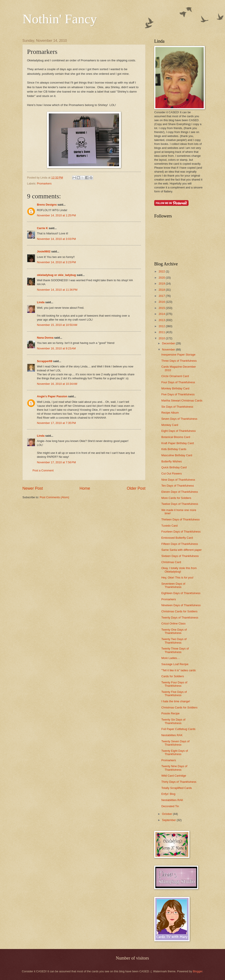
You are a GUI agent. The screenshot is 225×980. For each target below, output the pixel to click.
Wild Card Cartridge (174, 776)
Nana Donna (45, 338)
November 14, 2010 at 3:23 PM (56, 262)
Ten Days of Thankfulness (178, 486)
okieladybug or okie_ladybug (56, 275)
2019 (162, 284)
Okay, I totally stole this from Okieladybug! (179, 570)
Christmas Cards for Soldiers (179, 611)
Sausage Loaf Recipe (175, 664)
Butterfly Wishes (171, 461)
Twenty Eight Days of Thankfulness (175, 752)
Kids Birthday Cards (174, 449)
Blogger (198, 971)
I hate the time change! (176, 701)
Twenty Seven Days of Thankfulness (175, 743)
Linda (41, 302)
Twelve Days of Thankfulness (180, 504)
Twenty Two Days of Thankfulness (174, 641)
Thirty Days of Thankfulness (179, 782)
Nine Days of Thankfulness (178, 480)
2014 (162, 314)
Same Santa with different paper (181, 550)
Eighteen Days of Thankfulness (181, 593)
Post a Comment (43, 470)
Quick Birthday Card (174, 467)
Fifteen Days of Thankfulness (180, 544)
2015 (162, 308)
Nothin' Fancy (60, 19)
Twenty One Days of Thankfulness (174, 631)
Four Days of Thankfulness (178, 382)
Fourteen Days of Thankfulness (181, 532)
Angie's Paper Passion (52, 396)
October (167, 814)
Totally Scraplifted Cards (177, 788)
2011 (162, 332)
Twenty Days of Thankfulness (180, 618)
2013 (162, 320)
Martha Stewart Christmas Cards (182, 401)
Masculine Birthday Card (177, 455)
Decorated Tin (170, 806)
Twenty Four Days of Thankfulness (174, 684)
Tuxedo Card (169, 526)
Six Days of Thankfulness (177, 407)
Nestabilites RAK (172, 735)
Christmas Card (171, 562)
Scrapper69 (45, 361)
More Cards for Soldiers (176, 498)
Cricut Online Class (173, 623)
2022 (162, 271)
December (169, 343)
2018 (162, 290)
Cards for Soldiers (173, 676)
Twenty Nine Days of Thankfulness (174, 768)
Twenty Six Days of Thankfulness (173, 721)
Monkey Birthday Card (175, 388)
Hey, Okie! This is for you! (177, 578)
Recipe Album (170, 413)
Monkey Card (170, 425)
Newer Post (33, 488)
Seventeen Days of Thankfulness (173, 585)
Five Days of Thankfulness (178, 394)
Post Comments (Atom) (54, 497)
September (169, 820)
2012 (162, 326)
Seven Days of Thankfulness (179, 419)
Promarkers (44, 183)
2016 (162, 302)
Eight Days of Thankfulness (179, 431)
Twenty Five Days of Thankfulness (174, 693)
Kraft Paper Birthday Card (177, 443)
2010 (162, 338)
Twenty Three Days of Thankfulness (175, 650)
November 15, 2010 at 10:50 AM (57, 325)
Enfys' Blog (168, 794)
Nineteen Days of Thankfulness (181, 605)
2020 (162, 278)
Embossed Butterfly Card (177, 538)
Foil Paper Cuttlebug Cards (178, 729)
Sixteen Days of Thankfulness (180, 556)
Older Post (136, 488)
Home (85, 488)
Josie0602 (44, 251)
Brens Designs (47, 205)
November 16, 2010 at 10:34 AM (57, 384)
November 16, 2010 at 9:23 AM (56, 348)
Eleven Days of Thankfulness (180, 492)
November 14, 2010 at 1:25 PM (56, 215)
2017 (162, 296)
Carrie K (42, 228)
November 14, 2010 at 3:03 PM (56, 239)
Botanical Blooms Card (176, 437)
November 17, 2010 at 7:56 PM (56, 462)
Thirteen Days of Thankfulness (180, 519)
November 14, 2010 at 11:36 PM (57, 290)
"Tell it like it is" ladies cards (179, 670)
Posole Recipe (170, 713)
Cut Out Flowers (171, 474)
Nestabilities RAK (172, 800)
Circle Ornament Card (175, 376)
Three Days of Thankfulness (179, 361)
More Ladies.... (171, 658)
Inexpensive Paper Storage (178, 355)
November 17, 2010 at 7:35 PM (56, 423)
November (169, 349)
